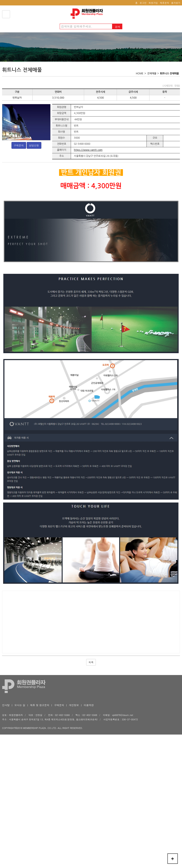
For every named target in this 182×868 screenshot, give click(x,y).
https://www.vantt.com (88, 150)
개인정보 (74, 782)
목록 (91, 739)
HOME (140, 74)
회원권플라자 (88, 14)
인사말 (6, 782)
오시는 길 (20, 782)
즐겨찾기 (176, 3)
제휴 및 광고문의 (40, 782)
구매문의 (19, 145)
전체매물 (152, 74)
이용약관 (89, 782)
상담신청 (34, 145)
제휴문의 (164, 3)
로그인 (143, 3)
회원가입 (153, 3)
